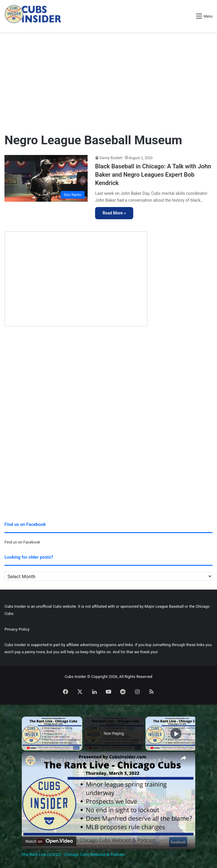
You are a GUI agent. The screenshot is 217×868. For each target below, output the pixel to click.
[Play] (176, 734)
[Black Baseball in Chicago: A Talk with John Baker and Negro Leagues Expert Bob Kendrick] (46, 178)
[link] (31, 762)
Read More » (114, 213)
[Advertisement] (108, 80)
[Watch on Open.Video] (49, 841)
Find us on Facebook (22, 542)
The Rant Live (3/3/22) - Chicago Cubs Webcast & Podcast (108, 760)
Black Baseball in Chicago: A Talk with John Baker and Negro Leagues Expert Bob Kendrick (153, 175)
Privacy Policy (17, 629)
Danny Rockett (111, 158)
